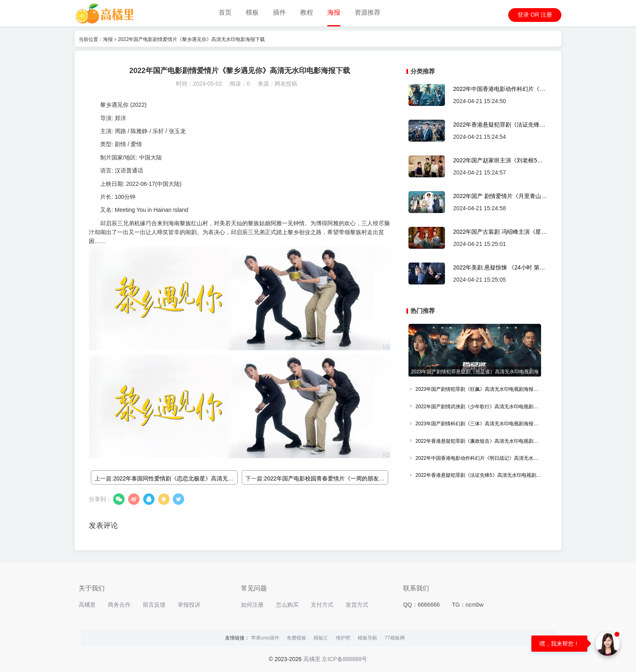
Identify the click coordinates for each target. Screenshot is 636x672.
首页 (225, 12)
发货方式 (357, 605)
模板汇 (321, 638)
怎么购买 (287, 605)
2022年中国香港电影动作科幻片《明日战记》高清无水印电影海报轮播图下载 (499, 89)
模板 (252, 12)
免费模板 (297, 638)
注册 (546, 15)
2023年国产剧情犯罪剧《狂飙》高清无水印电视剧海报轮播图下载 (475, 390)
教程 (307, 12)
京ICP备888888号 (344, 659)
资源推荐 (367, 12)
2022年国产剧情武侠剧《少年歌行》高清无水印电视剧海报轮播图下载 (475, 407)
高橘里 (87, 605)
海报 (334, 12)
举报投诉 (189, 605)
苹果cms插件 (265, 638)
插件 (279, 12)
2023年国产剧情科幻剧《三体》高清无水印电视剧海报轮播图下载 (475, 424)
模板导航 (367, 638)
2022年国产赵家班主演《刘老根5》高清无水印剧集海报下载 (498, 160)
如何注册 (252, 605)
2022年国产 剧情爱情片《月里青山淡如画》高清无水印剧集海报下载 (500, 196)
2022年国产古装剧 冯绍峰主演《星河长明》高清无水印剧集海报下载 (500, 232)
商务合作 (119, 605)
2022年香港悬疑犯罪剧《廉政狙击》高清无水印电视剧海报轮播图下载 (475, 442)
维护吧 (343, 638)
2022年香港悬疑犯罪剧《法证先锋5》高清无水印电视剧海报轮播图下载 (497, 125)
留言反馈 (154, 605)
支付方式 (322, 605)
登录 (523, 15)
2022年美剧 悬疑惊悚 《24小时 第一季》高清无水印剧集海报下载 (499, 268)
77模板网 (394, 638)
